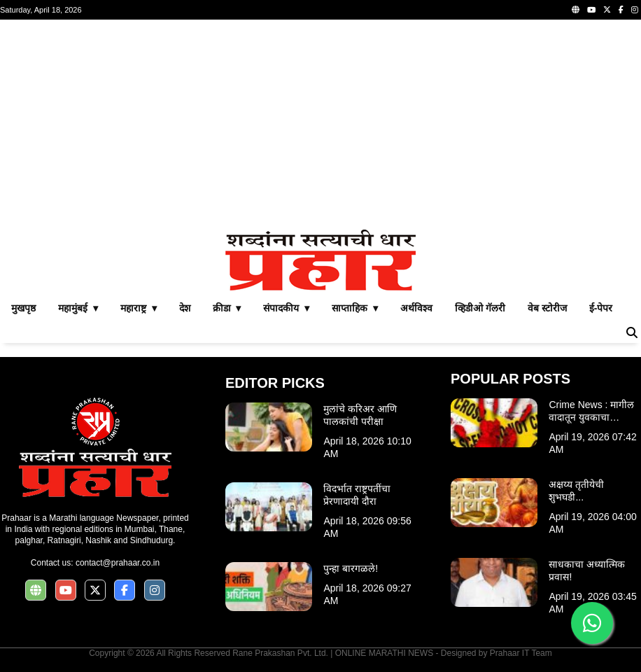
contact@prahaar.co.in (118, 563)
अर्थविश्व (416, 308)
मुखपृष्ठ (23, 308)
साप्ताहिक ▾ (355, 308)
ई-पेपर (601, 308)
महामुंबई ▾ (78, 308)
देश (185, 308)
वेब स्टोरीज (547, 308)
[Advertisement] (320, 125)
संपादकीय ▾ (286, 308)
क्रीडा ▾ (227, 308)
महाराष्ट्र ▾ (139, 308)
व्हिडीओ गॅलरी (480, 308)
